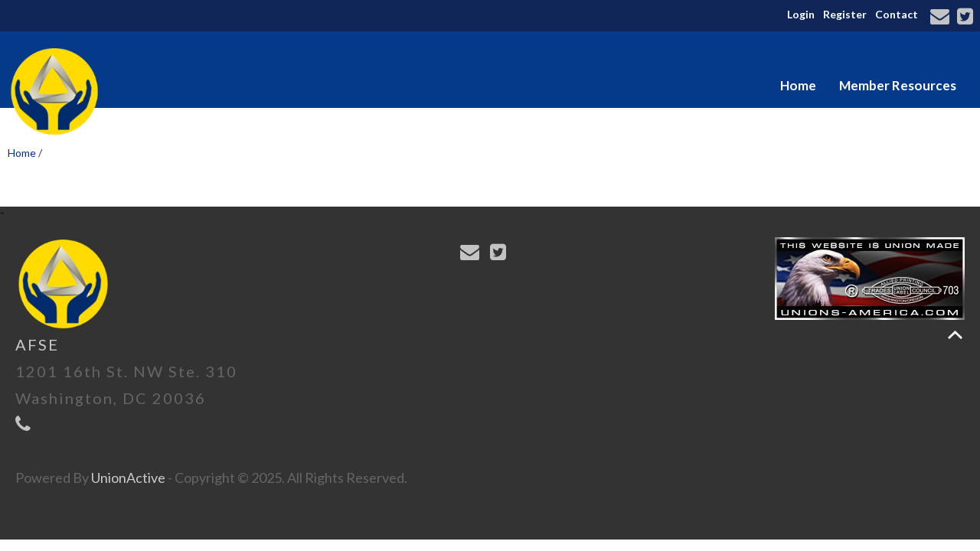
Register (845, 14)
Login (801, 14)
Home (798, 85)
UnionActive (128, 478)
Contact (897, 14)
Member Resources (898, 85)
